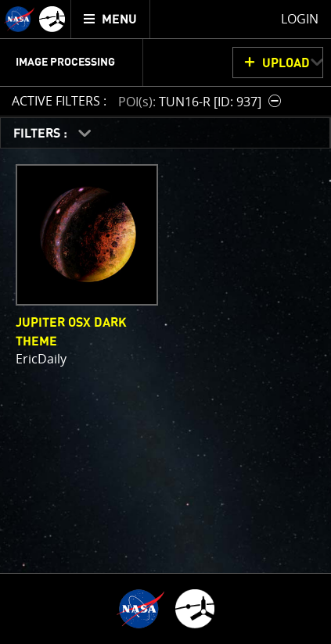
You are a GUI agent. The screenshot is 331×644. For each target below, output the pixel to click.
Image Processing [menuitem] (65, 63)
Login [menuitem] (300, 19)
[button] (201, 101)
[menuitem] (111, 19)
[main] (165, 322)
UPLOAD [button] (286, 63)
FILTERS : (42, 134)
